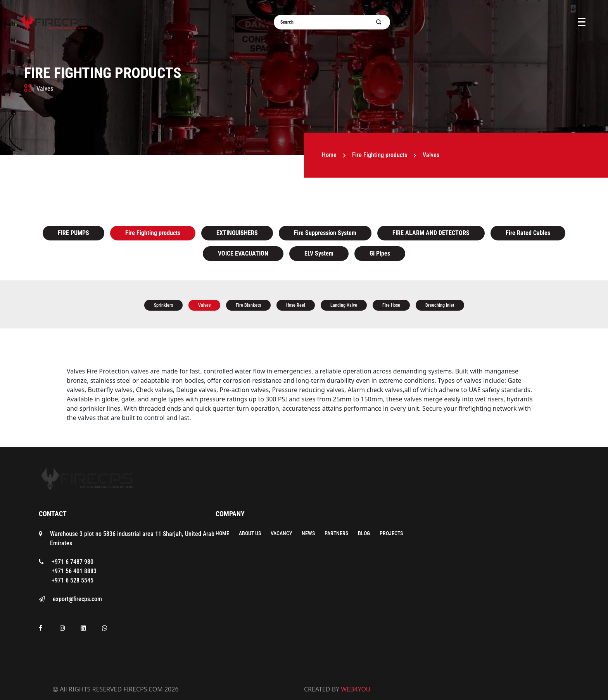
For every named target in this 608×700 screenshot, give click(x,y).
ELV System (319, 253)
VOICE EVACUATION (243, 253)
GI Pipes (380, 253)
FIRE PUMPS (73, 233)
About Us (250, 533)
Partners (336, 533)
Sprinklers (163, 305)
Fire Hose (391, 305)
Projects (391, 533)
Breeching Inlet (440, 305)
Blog (364, 533)
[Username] (327, 22)
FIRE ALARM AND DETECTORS (431, 233)
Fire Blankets (248, 305)
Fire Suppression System (325, 233)
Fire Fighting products (103, 73)
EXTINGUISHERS (237, 233)
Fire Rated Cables (528, 233)
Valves (204, 305)
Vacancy (281, 533)
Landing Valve (344, 305)
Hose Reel (296, 305)
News (308, 533)
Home (329, 155)
